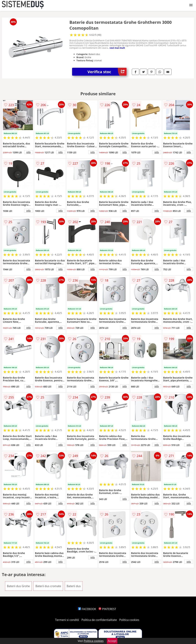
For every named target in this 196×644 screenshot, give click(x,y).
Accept (112, 641)
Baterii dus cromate (48, 586)
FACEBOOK (87, 609)
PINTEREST (107, 609)
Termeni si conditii (67, 620)
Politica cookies (129, 620)
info (29, 152)
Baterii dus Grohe (18, 586)
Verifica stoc (107, 72)
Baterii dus (74, 586)
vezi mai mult (117, 48)
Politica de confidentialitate (99, 620)
